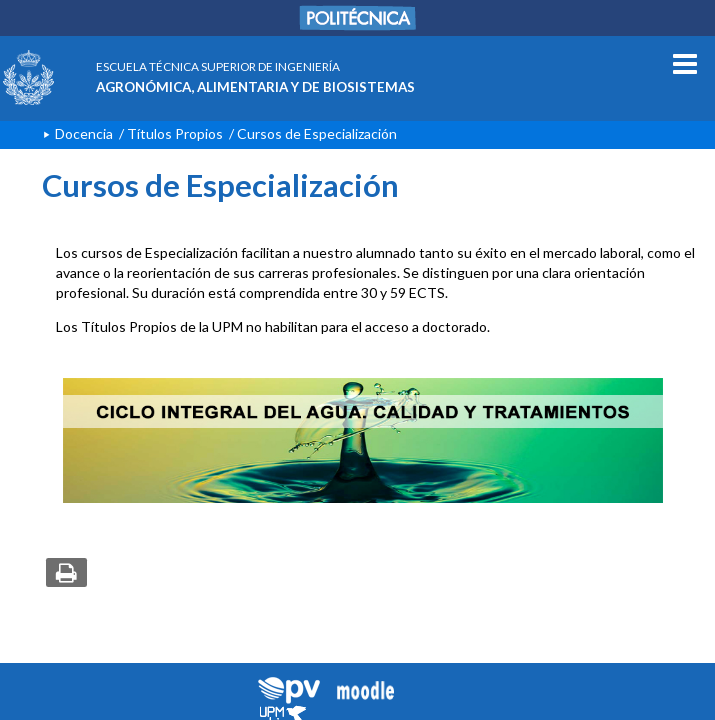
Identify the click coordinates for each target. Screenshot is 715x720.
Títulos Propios (175, 133)
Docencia (84, 133)
